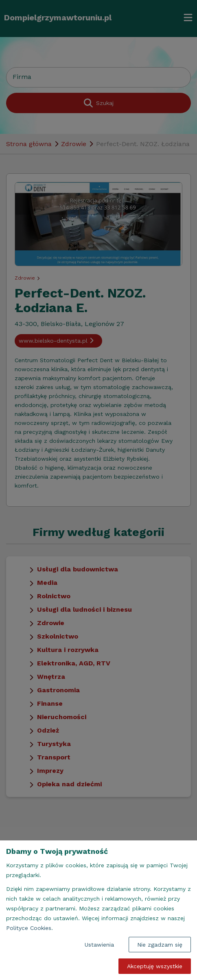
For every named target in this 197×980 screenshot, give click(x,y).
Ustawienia (99, 945)
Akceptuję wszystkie (155, 966)
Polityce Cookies (29, 928)
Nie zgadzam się (160, 945)
